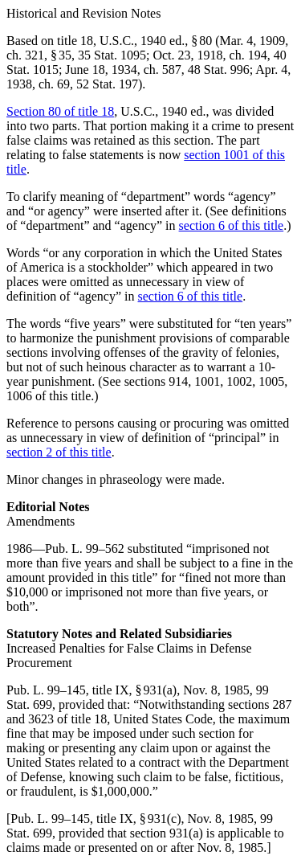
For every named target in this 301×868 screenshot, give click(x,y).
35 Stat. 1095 (112, 55)
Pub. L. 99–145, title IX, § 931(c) (96, 819)
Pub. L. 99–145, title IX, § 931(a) (92, 690)
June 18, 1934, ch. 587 (123, 70)
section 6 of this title (232, 225)
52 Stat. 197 (107, 84)
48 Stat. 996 (219, 70)
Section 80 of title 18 (60, 111)
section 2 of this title (59, 452)
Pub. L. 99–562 (85, 549)
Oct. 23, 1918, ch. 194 (209, 55)
